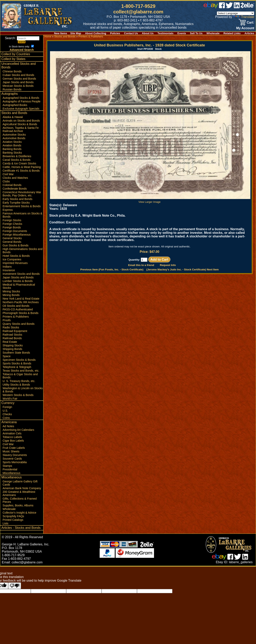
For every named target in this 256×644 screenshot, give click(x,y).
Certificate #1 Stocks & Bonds (21, 171)
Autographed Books (15, 105)
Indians (7, 267)
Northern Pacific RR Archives (21, 302)
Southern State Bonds (16, 353)
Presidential (10, 469)
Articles (249, 33)
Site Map (76, 33)
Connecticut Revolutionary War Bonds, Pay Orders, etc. (22, 194)
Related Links (232, 33)
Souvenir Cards (12, 459)
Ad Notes (8, 426)
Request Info (168, 265)
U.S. (5, 411)
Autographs (10, 94)
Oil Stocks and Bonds (16, 306)
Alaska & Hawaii (13, 117)
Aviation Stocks (12, 142)
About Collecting (96, 33)
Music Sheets (11, 451)
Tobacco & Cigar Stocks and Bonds (20, 376)
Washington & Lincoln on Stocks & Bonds (23, 390)
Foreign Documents (15, 231)
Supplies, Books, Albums (18, 505)
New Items (60, 33)
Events (182, 33)
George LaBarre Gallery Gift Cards (20, 483)
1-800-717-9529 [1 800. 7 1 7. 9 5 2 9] (138, 6)
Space (7, 356)
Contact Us (131, 33)
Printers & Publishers (16, 317)
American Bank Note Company (22, 488)
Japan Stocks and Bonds (18, 82)
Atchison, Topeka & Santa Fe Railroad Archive (21, 129)
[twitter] (229, 7)
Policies (115, 33)
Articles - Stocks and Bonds (21, 528)
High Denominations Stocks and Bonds (22, 251)
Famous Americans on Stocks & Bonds (22, 215)
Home (48, 36)
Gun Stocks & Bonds (15, 245)
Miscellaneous (11, 473)
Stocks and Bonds (14, 113)
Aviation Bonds (12, 145)
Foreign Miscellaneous (17, 235)
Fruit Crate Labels (14, 448)
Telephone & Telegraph (17, 367)
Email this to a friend (141, 265)
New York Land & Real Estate (21, 299)
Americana (9, 422)
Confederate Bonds (15, 189)
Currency (8, 403)
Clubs (6, 181)
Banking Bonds (12, 149)
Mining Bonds (11, 295)
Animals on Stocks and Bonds (21, 121)
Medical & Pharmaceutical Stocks (19, 286)
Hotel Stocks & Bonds (16, 256)
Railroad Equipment (15, 331)
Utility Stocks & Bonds (16, 385)
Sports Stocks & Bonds (17, 363)
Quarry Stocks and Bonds (19, 324)
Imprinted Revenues (15, 263)
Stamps (7, 466)
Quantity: (138, 260)
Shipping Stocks (13, 345)
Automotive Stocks (14, 135)
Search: (22, 38)
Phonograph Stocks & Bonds (20, 313)
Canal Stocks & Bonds (16, 160)
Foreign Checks (12, 224)
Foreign (7, 407)
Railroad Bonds (12, 338)
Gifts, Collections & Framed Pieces (20, 500)
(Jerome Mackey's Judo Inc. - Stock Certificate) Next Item (183, 269)
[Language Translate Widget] (235, 13)
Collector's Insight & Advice (19, 513)
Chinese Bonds (12, 71)
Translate (244, 17)
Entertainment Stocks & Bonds (22, 206)
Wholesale (213, 33)
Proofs (7, 320)
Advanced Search (22, 50)
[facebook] (222, 7)
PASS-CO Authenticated (18, 309)
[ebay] (211, 7)
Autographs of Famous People (21, 101)
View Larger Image (150, 200)
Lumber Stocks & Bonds (18, 281)
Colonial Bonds (12, 185)
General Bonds (12, 242)
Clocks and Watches (15, 178)
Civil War (8, 174)
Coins (6, 418)
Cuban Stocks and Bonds (18, 75)
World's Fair (10, 399)
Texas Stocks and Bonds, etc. (21, 371)
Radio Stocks (11, 327)
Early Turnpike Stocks (16, 203)
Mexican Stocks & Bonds (18, 86)
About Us (148, 33)
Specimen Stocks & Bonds (19, 360)
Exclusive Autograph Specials (21, 109)
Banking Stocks (12, 153)
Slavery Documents (15, 455)
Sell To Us (196, 33)
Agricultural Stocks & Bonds (20, 124)
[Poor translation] (15, 586)
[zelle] (247, 7)
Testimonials (166, 33)
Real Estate (10, 342)
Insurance (9, 270)
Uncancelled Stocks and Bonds (19, 65)
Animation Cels (12, 433)
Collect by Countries (16, 54)
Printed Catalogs (13, 520)
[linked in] (237, 7)
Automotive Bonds (14, 138)
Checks (7, 414)
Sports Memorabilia (15, 462)
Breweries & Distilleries (17, 156)
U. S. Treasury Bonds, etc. (19, 381)
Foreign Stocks (12, 220)
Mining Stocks (11, 291)
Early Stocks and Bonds (17, 199)
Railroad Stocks (12, 335)
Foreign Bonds (12, 227)
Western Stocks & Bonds (18, 395)
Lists (5, 523)
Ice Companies (12, 259)
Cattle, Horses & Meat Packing (22, 167)
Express (8, 210)
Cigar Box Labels (13, 441)
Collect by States (13, 59)
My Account (245, 28)
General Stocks (12, 238)
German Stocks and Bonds (19, 79)
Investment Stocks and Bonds (21, 274)
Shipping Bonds (12, 349)
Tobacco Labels (12, 437)
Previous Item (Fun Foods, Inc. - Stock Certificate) (112, 269)
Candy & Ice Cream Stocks (19, 163)
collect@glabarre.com (138, 12)
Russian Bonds (12, 89)
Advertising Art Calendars (18, 430)
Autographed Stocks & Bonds (21, 98)
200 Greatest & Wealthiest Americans (19, 493)
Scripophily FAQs (13, 516)
